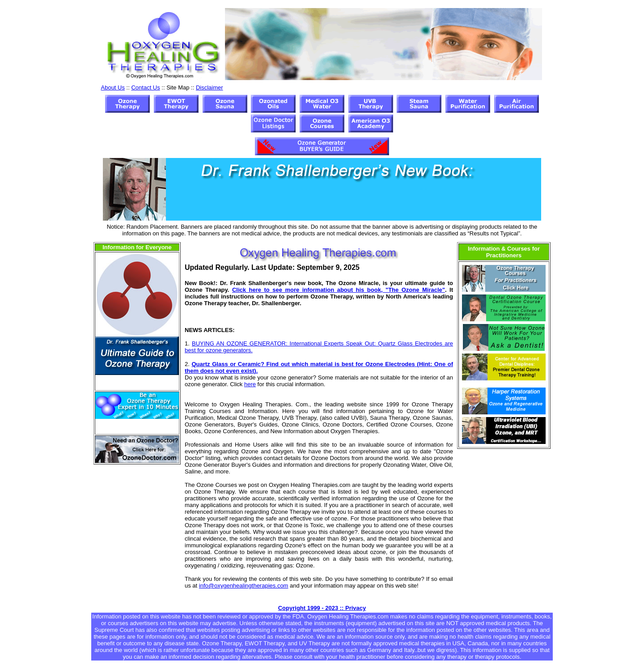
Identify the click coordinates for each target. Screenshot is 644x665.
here (250, 384)
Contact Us (145, 87)
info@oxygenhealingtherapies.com (244, 586)
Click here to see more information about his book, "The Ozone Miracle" (339, 290)
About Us (113, 87)
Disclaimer (210, 87)
